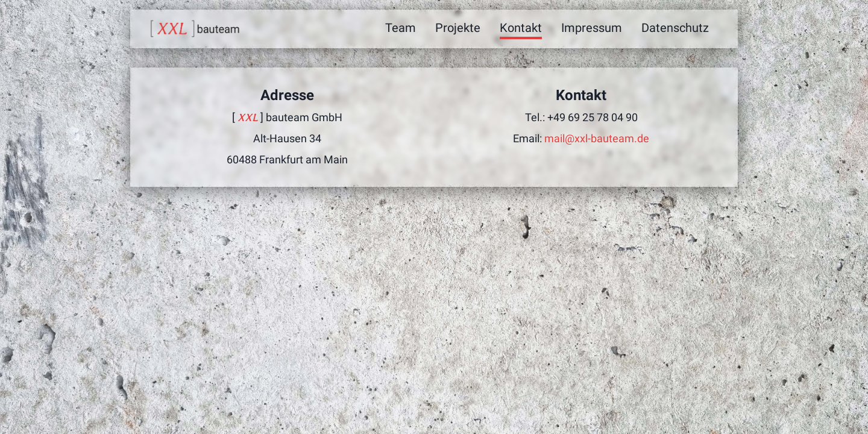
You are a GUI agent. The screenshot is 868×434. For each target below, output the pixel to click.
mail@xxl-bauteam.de (597, 138)
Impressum (592, 28)
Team (401, 28)
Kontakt (521, 28)
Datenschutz (675, 28)
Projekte (458, 28)
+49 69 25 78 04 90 (593, 117)
